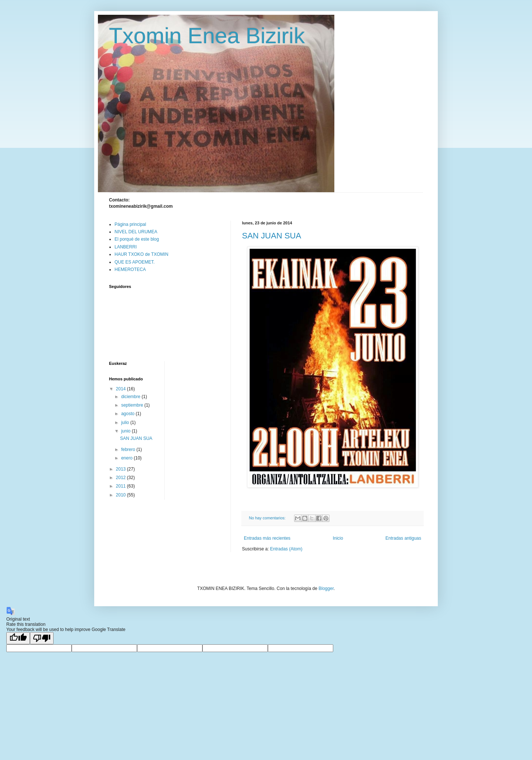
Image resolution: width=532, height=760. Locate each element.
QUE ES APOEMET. (135, 262)
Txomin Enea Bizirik (207, 36)
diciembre (131, 397)
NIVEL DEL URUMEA (136, 232)
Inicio (338, 538)
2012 (122, 478)
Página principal (130, 224)
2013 (122, 469)
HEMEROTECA (130, 269)
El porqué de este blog (137, 239)
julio (126, 423)
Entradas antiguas (403, 538)
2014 (122, 389)
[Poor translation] (42, 638)
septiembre (133, 405)
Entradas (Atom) (286, 549)
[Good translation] (18, 638)
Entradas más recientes (267, 538)
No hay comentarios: (268, 518)
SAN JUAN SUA (272, 236)
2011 (122, 486)
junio (127, 431)
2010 (122, 495)
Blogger (326, 588)
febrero (129, 449)
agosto (128, 414)
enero (127, 458)
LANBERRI (126, 247)
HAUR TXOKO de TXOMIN (141, 254)
